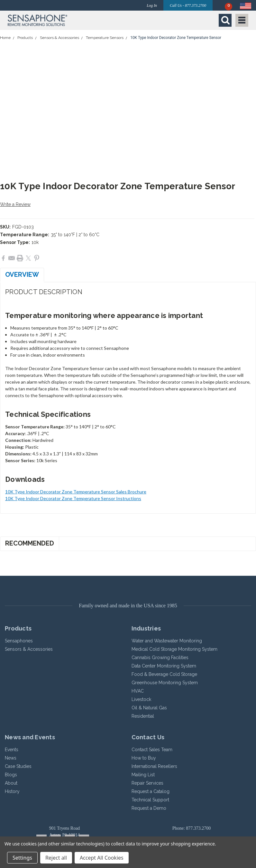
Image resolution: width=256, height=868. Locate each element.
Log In (152, 5)
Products (25, 38)
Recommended (30, 543)
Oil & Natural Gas (149, 708)
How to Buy (144, 758)
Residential (143, 716)
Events (12, 750)
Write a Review (15, 204)
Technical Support (150, 800)
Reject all (56, 858)
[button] (66, 20)
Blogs (11, 775)
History (12, 791)
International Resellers (154, 766)
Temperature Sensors (105, 38)
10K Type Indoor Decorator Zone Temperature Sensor (176, 38)
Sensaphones (19, 641)
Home (5, 38)
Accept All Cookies (102, 858)
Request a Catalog (151, 791)
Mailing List (143, 775)
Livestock (141, 699)
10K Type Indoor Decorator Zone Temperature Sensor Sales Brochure (76, 492)
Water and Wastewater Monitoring (167, 641)
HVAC (138, 691)
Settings (22, 858)
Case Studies (18, 766)
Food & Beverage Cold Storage (164, 674)
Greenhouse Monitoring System (165, 683)
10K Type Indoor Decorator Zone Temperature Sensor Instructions (73, 498)
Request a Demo (149, 808)
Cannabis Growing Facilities (160, 658)
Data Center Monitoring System (164, 666)
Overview (22, 275)
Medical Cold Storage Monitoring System (174, 649)
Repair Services (147, 783)
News (11, 758)
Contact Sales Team (152, 750)
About (11, 783)
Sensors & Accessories (59, 38)
